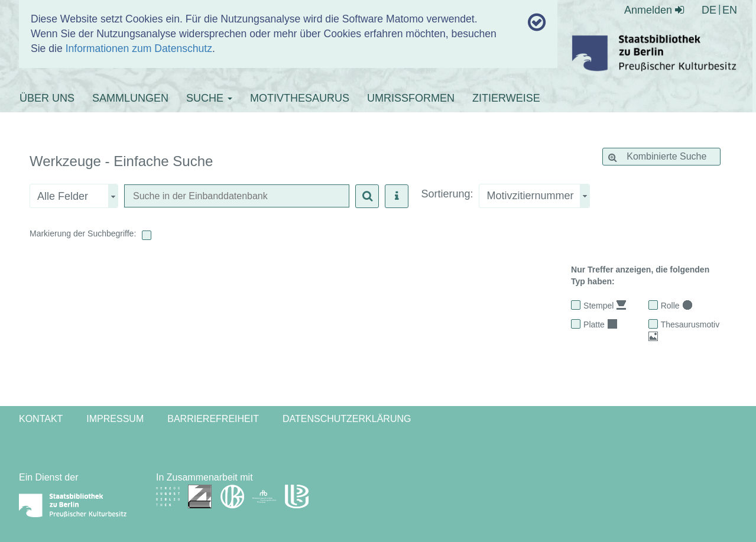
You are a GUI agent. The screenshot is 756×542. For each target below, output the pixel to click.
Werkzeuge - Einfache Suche (121, 161)
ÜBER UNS (47, 98)
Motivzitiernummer (530, 196)
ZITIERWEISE (506, 98)
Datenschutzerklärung (347, 419)
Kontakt (41, 419)
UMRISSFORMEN (411, 98)
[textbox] (237, 197)
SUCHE (209, 98)
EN (730, 10)
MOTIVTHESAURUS (300, 98)
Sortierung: (447, 194)
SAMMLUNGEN (130, 98)
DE (709, 10)
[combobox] (534, 196)
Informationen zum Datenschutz (139, 48)
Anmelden (654, 10)
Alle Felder (63, 196)
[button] (367, 196)
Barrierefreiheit (213, 419)
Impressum (115, 419)
